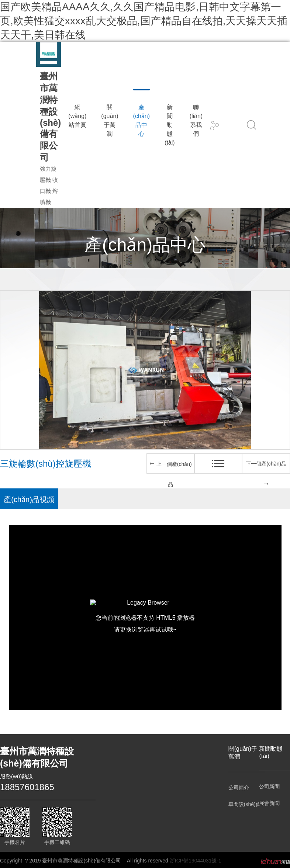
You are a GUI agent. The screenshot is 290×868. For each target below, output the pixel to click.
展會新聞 (269, 803)
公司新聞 (269, 786)
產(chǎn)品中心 (141, 120)
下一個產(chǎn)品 (266, 474)
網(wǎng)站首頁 (77, 116)
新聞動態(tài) (170, 125)
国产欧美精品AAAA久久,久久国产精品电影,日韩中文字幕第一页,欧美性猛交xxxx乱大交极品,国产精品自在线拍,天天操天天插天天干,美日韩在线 (144, 21)
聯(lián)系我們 (196, 120)
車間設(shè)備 (244, 804)
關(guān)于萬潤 (110, 120)
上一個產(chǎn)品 (170, 474)
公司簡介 (239, 788)
